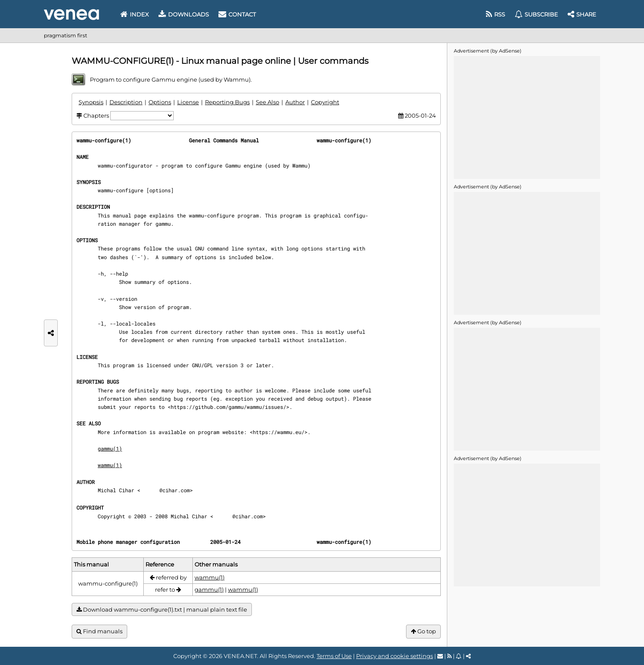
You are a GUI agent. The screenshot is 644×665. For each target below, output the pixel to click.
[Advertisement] (527, 117)
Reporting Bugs (227, 102)
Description (126, 102)
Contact (237, 14)
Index (135, 14)
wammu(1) (110, 465)
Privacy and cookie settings (395, 656)
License (188, 102)
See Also (268, 102)
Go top (423, 631)
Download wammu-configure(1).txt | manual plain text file (162, 610)
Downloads (184, 14)
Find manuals (99, 631)
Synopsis (91, 102)
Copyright (325, 102)
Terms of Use (334, 656)
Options (160, 102)
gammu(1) (110, 448)
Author (295, 102)
